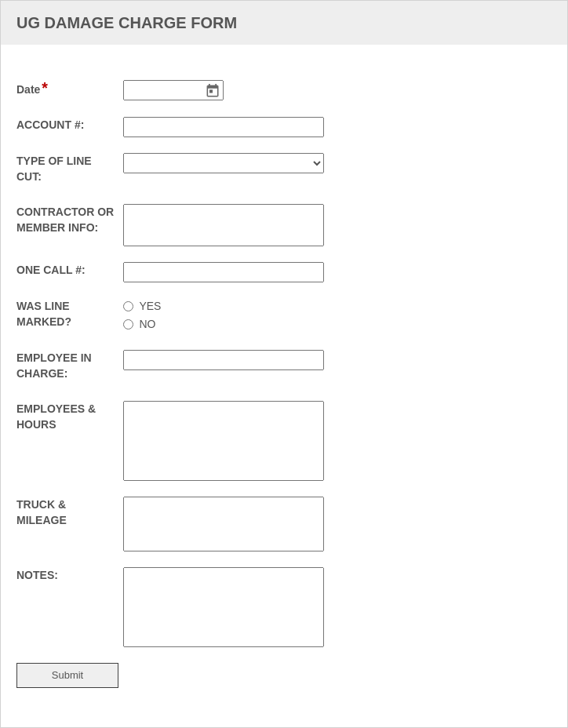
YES (150, 306)
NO (147, 324)
